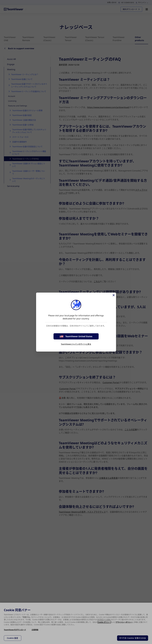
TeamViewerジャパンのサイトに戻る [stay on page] (76, 344)
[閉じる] (113, 295)
